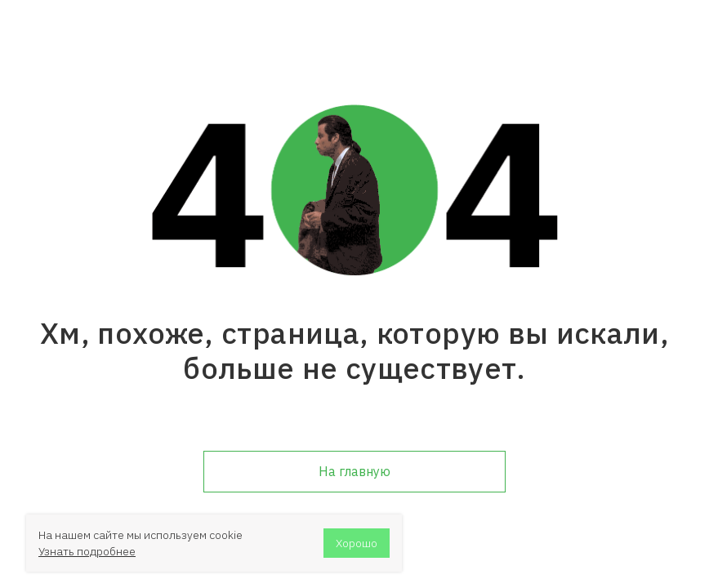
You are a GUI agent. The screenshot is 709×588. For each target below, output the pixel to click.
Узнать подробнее (87, 551)
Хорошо (357, 543)
